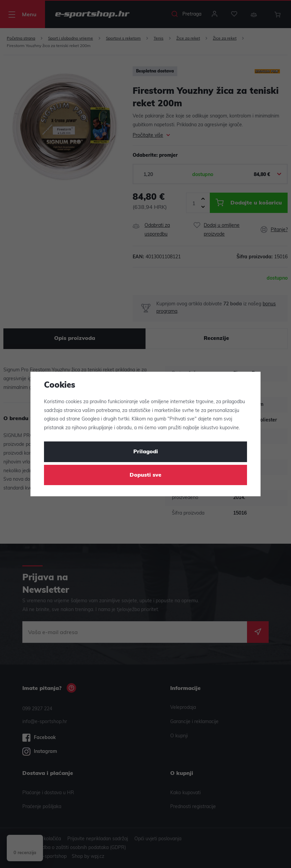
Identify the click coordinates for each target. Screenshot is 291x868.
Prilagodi (146, 452)
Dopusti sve (145, 475)
